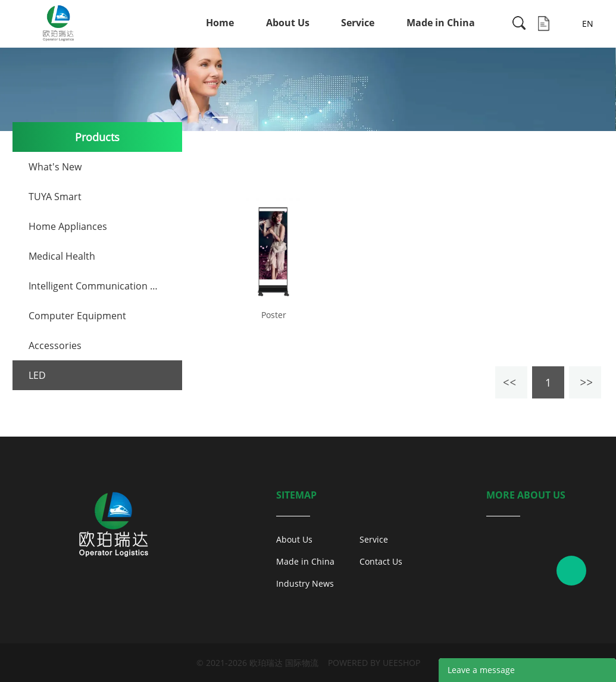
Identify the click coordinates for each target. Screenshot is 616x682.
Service (358, 23)
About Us (288, 23)
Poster (274, 315)
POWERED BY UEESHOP (374, 663)
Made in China (441, 23)
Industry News (305, 583)
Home (220, 23)
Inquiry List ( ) (544, 24)
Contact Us (381, 561)
